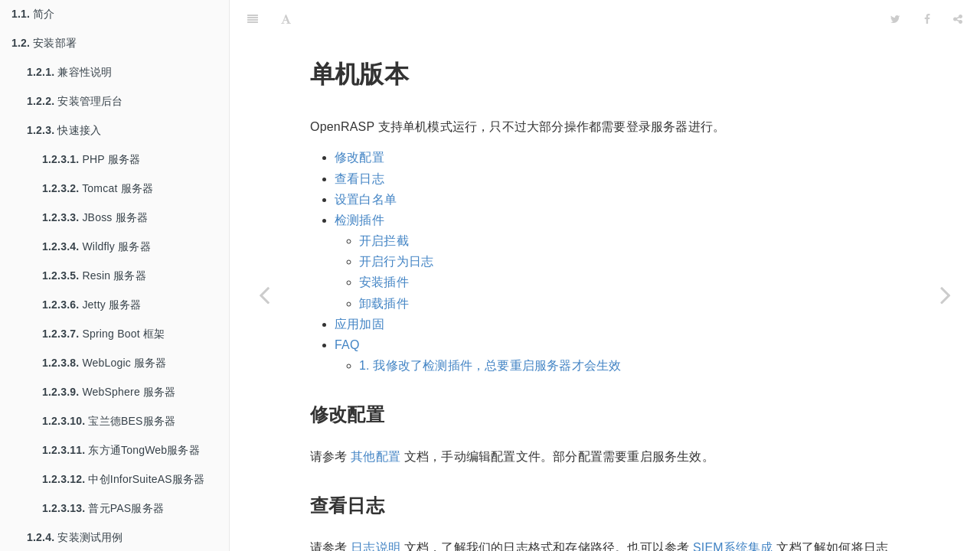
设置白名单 (366, 161)
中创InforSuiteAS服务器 (123, 479)
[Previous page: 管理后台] (264, 295)
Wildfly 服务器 (96, 246)
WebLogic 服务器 (105, 363)
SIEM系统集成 (733, 509)
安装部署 (44, 43)
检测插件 (359, 182)
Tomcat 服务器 (98, 188)
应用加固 (359, 286)
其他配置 (376, 418)
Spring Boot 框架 (103, 334)
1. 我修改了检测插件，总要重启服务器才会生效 (490, 327)
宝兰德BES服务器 (109, 421)
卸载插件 (384, 265)
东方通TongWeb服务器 (121, 450)
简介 (33, 14)
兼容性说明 (69, 72)
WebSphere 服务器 (109, 392)
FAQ (347, 306)
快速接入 (64, 130)
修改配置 (359, 119)
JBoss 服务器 (95, 217)
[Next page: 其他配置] (946, 295)
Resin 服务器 (94, 275)
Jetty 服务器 (92, 305)
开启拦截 (384, 202)
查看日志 (359, 140)
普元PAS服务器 (103, 508)
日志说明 (376, 509)
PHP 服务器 (91, 159)
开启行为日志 (396, 223)
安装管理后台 (75, 101)
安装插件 (384, 244)
